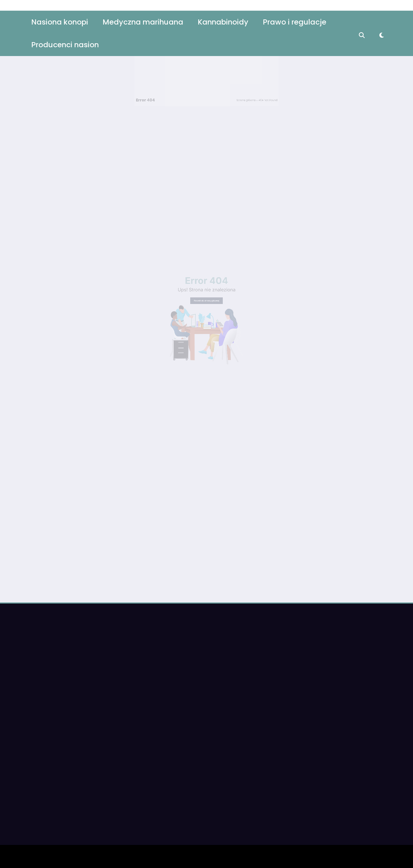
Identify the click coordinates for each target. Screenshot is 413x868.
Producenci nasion (65, 32)
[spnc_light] (382, 23)
